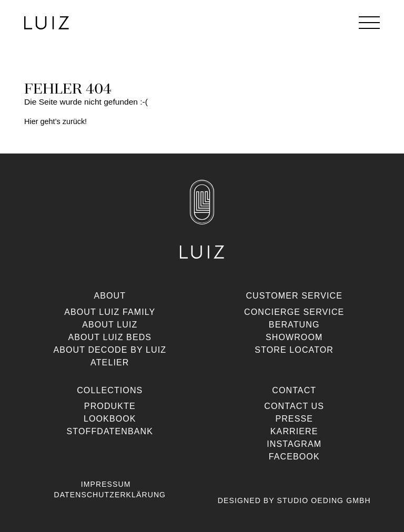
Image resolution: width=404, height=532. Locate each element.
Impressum (106, 484)
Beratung (294, 325)
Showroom (294, 337)
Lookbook (110, 419)
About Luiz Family (110, 312)
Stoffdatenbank (110, 431)
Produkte (110, 406)
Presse (294, 419)
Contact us (294, 406)
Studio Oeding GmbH (324, 500)
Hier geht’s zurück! (55, 121)
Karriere (294, 431)
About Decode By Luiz (110, 350)
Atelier (110, 362)
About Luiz (110, 325)
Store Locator (294, 350)
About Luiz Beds (110, 337)
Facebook (294, 457)
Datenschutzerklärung (110, 495)
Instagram (294, 444)
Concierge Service (294, 312)
